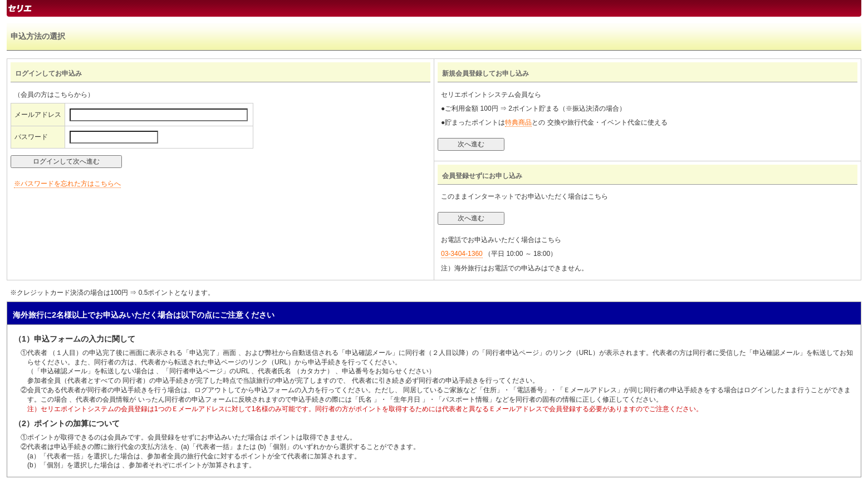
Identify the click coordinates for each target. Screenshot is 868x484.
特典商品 (518, 122)
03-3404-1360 (462, 254)
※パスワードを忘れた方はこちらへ (67, 184)
